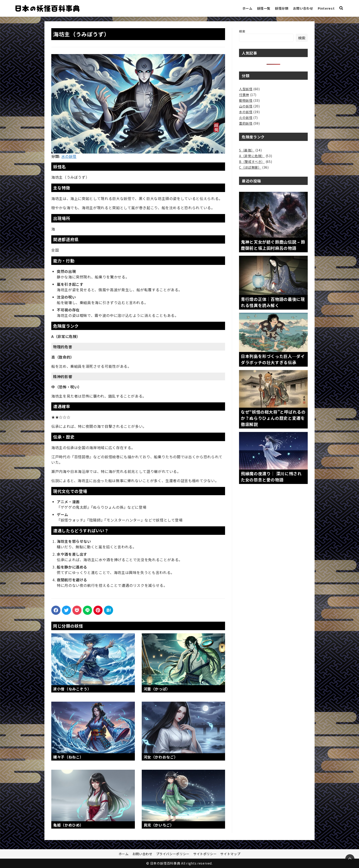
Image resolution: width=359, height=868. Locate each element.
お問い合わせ (303, 8)
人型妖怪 (246, 89)
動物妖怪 (246, 100)
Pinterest (326, 8)
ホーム (247, 8)
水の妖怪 (69, 156)
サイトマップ (230, 854)
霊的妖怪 (246, 123)
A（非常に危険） (252, 156)
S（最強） (247, 150)
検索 (242, 31)
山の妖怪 (246, 106)
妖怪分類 (282, 8)
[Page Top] (350, 859)
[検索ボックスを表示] (341, 8)
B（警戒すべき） (252, 162)
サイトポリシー (205, 854)
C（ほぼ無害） (250, 167)
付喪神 (244, 95)
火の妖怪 (246, 118)
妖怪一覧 (264, 8)
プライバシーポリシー (173, 854)
